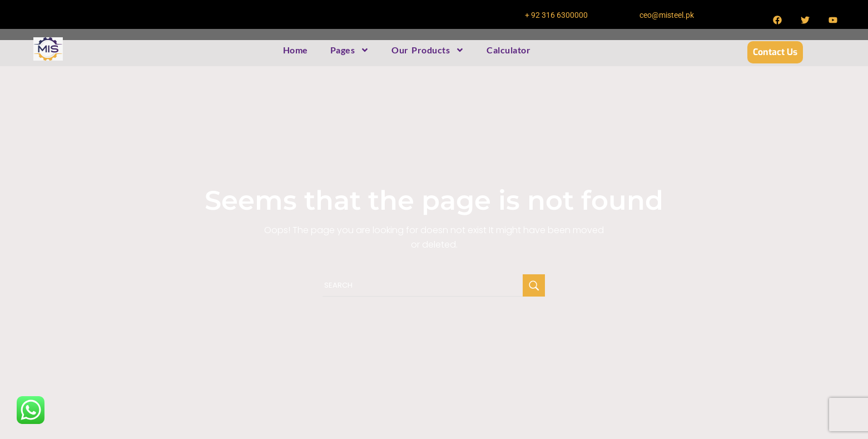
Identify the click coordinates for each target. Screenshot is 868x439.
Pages (350, 50)
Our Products (428, 50)
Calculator (509, 50)
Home (296, 50)
